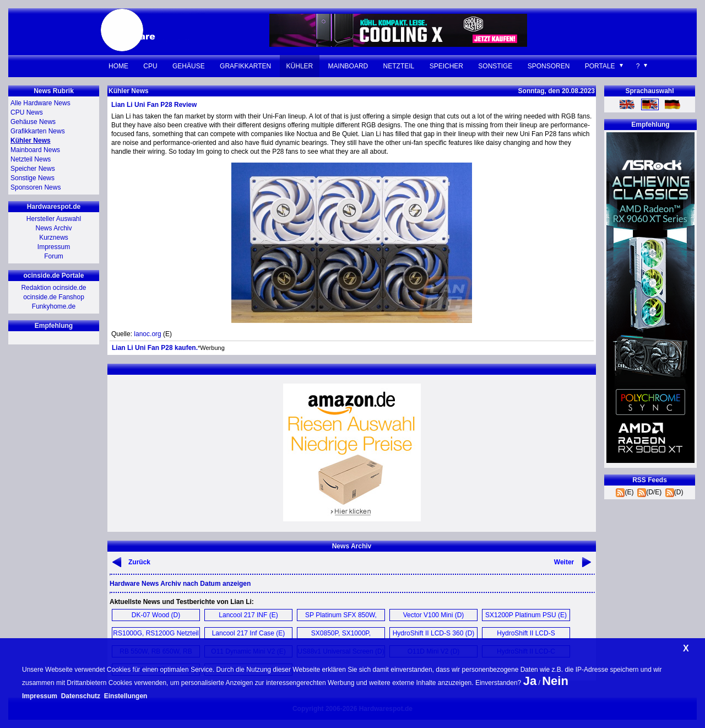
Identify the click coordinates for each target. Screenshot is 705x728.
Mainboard (348, 66)
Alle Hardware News (40, 103)
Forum (54, 256)
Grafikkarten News (38, 131)
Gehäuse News (33, 122)
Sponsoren (549, 66)
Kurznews (54, 238)
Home (118, 66)
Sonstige (495, 66)
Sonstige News (32, 178)
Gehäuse (189, 66)
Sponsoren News (36, 187)
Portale (600, 66)
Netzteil (399, 66)
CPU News (27, 112)
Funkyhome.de (54, 306)
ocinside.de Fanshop (54, 297)
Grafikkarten (245, 66)
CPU (150, 66)
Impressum (54, 247)
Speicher (446, 66)
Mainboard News (35, 150)
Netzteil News (31, 159)
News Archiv (53, 228)
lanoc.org (147, 334)
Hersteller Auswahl (54, 219)
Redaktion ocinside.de (53, 288)
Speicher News (33, 169)
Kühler (300, 66)
